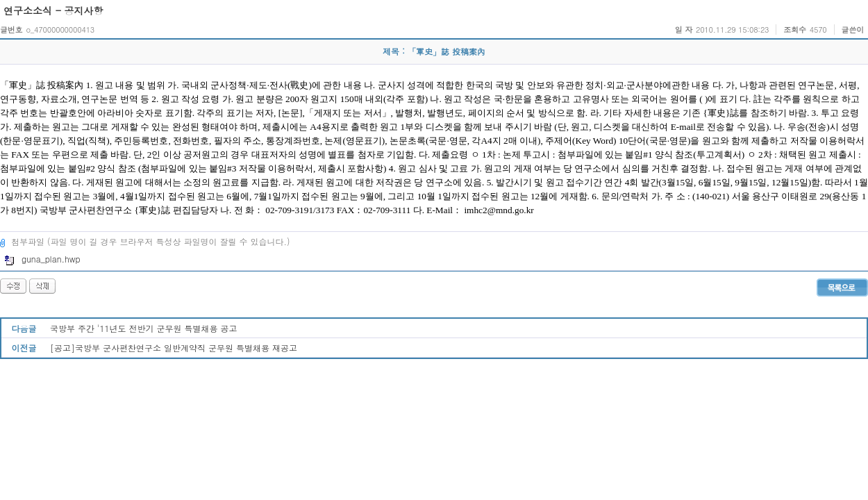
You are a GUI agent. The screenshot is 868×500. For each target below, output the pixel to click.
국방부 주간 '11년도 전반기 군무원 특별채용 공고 (144, 328)
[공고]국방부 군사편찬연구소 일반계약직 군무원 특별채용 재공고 (174, 348)
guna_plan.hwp (42, 259)
